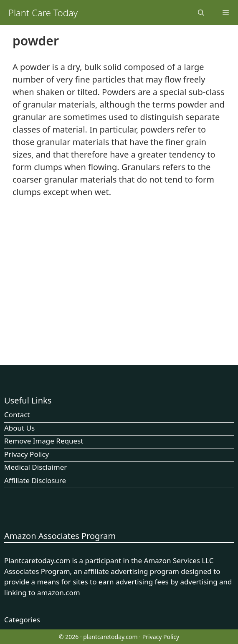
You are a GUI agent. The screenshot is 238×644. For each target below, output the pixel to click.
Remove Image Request (44, 441)
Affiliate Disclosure (35, 480)
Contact (17, 415)
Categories (22, 620)
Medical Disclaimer (35, 467)
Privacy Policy (27, 454)
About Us (19, 428)
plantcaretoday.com (110, 637)
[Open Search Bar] (201, 13)
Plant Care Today (43, 13)
